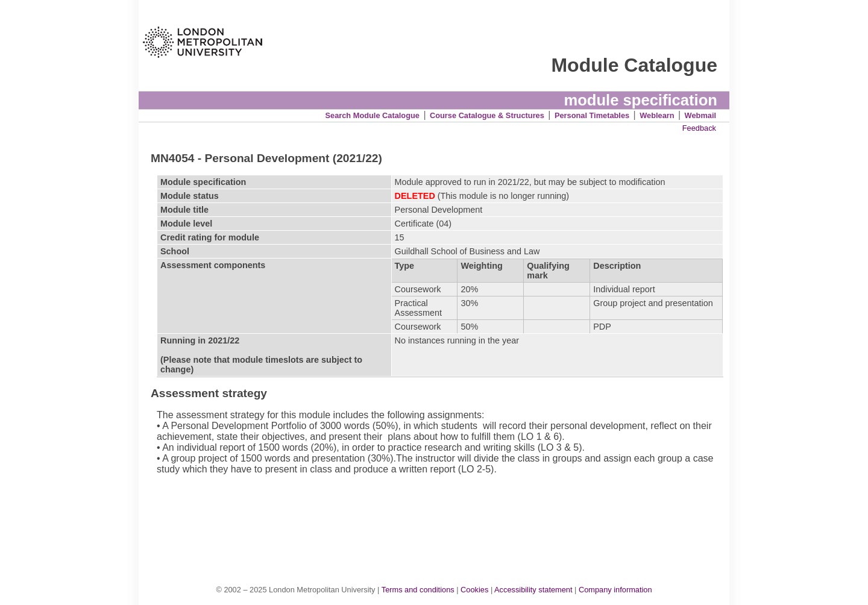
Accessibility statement (533, 590)
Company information (615, 590)
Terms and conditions (418, 590)
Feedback (699, 128)
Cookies (474, 590)
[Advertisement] (440, 517)
